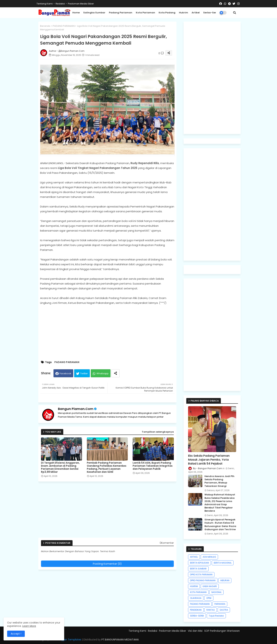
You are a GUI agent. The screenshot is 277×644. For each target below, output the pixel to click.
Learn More (29, 626)
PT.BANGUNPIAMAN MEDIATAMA (120, 640)
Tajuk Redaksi (216, 616)
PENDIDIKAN (196, 610)
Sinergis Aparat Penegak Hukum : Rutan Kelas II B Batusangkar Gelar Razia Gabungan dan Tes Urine (220, 525)
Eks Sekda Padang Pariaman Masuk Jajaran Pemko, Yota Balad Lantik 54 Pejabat (209, 460)
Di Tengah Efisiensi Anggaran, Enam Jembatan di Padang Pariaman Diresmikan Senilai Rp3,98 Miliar (60, 467)
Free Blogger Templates (66, 640)
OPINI (209, 598)
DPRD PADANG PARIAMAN (203, 580)
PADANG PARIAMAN (64, 26)
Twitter (84, 373)
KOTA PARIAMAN (198, 592)
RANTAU (211, 610)
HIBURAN (225, 580)
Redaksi (60, 4)
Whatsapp (102, 373)
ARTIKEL (194, 557)
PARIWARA (220, 604)
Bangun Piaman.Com (76, 409)
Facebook (65, 373)
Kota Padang (167, 13)
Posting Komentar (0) (107, 564)
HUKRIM (194, 586)
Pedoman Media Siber (81, 4)
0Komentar (167, 543)
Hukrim (184, 13)
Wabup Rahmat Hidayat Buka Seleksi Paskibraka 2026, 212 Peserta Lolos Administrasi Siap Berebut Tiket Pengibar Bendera (220, 503)
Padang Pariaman (121, 13)
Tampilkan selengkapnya (158, 432)
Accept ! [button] (16, 634)
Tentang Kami (45, 4)
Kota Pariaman (145, 13)
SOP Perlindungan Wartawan (222, 631)
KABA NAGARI (210, 586)
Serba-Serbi (211, 13)
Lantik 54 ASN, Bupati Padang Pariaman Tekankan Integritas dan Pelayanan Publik (153, 466)
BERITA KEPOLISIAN (199, 563)
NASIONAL (216, 592)
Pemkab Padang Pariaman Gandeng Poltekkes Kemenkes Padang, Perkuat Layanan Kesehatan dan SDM (107, 467)
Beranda (45, 26)
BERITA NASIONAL (223, 563)
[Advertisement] (111, 333)
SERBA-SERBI (197, 616)
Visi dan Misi (195, 631)
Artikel (196, 13)
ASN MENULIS (209, 557)
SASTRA (224, 610)
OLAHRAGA (196, 598)
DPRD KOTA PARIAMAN (201, 575)
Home (76, 13)
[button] (235, 13)
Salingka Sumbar (94, 13)
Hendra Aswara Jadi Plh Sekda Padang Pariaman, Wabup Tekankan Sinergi (219, 481)
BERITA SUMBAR (198, 569)
